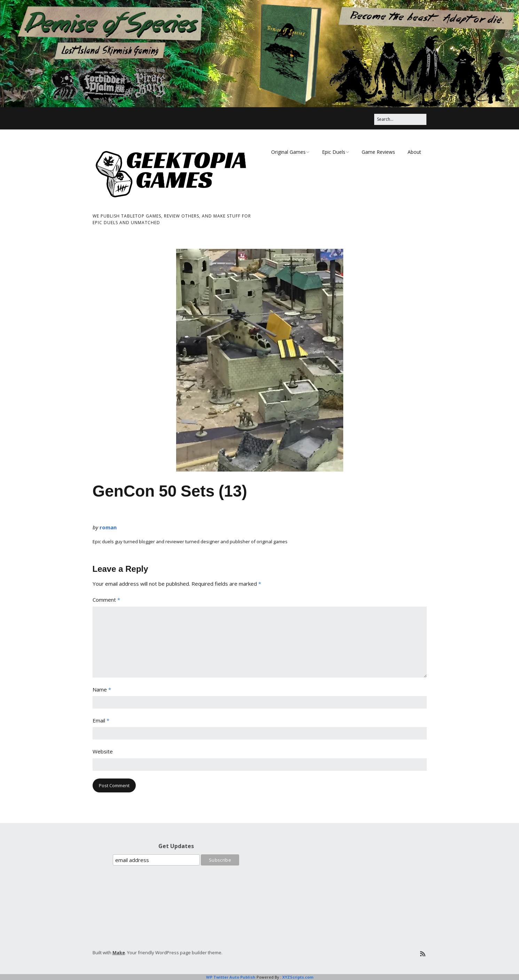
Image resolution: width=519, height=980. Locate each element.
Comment (106, 600)
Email (101, 720)
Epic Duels (334, 152)
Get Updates (176, 846)
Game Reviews (378, 152)
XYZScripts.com (298, 977)
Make (119, 953)
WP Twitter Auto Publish (231, 977)
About (414, 152)
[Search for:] (400, 119)
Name (102, 689)
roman (108, 527)
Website (103, 751)
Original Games (288, 152)
